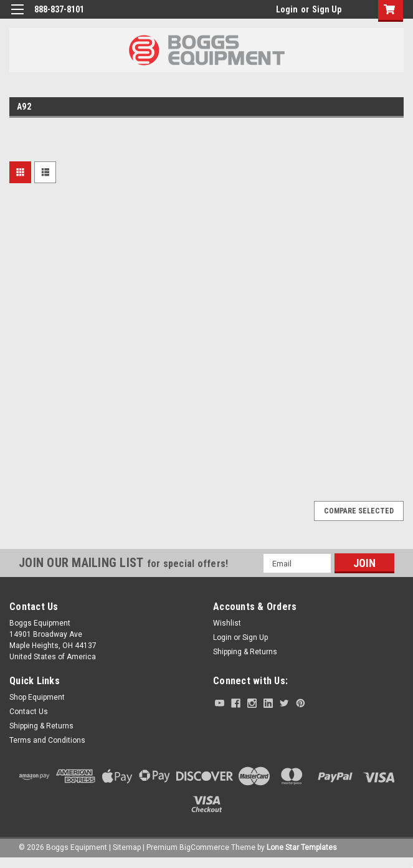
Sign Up (327, 9)
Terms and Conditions (47, 740)
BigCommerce (204, 847)
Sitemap (127, 847)
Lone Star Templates (302, 847)
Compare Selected (359, 511)
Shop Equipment (37, 697)
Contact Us (29, 712)
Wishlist (227, 623)
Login (287, 9)
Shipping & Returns (245, 652)
